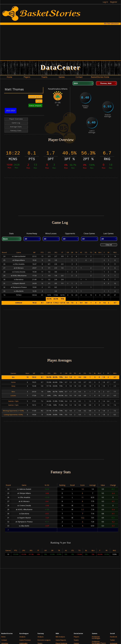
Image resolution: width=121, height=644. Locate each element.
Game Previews (25, 640)
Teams (76, 640)
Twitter (112, 640)
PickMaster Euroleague (96, 637)
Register (114, 2)
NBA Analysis (60, 637)
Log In (105, 2)
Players (77, 637)
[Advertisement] (54, 43)
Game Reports (61, 640)
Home (3, 637)
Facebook (114, 637)
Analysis (22, 637)
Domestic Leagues (44, 640)
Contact (4, 640)
